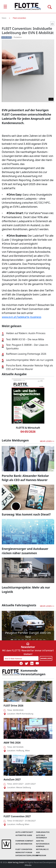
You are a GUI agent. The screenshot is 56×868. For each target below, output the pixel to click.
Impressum (41, 855)
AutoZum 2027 (12, 779)
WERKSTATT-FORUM (24, 852)
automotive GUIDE (24, 835)
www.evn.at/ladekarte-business (22, 317)
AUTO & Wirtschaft (24, 832)
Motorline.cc (42, 849)
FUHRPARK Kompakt (24, 841)
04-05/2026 (28, 432)
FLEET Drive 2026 (13, 706)
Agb (38, 852)
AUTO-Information (24, 844)
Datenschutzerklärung (27, 855)
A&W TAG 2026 (12, 743)
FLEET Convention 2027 (17, 816)
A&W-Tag (40, 841)
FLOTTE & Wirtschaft (28, 428)
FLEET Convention (24, 849)
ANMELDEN (46, 658)
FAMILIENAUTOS (43, 832)
